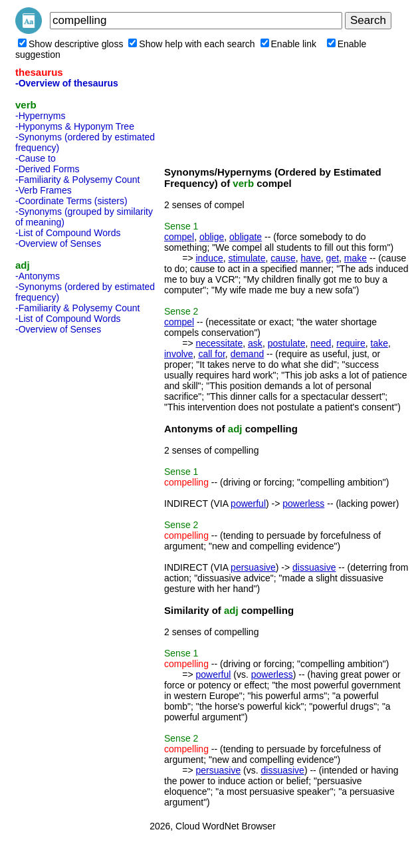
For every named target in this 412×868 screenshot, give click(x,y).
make (356, 258)
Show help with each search (191, 44)
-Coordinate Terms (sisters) (71, 201)
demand (248, 354)
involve (179, 354)
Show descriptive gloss (70, 44)
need (321, 343)
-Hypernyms (40, 116)
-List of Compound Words (68, 233)
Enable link (289, 44)
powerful (248, 504)
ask (255, 343)
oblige (212, 237)
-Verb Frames (44, 190)
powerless (303, 504)
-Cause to (36, 158)
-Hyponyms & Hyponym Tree (75, 126)
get (333, 258)
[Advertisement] (68, 539)
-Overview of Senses (58, 243)
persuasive (253, 567)
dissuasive (314, 567)
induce (209, 258)
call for (211, 354)
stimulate (247, 258)
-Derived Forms (47, 169)
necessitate (219, 343)
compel (179, 237)
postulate (287, 343)
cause (283, 258)
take (379, 343)
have (310, 258)
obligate (246, 237)
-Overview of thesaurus (67, 83)
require (351, 343)
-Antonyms (38, 276)
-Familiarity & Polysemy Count (78, 180)
